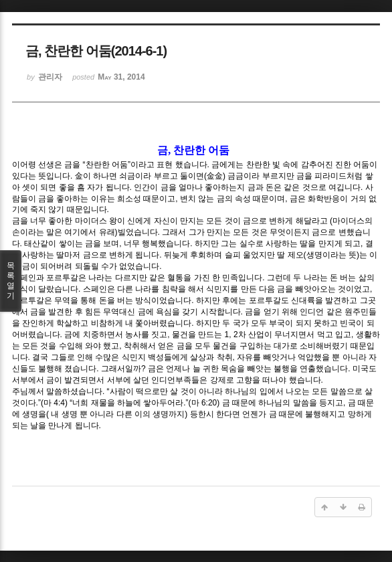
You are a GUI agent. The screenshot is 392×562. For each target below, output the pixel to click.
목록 (11, 281)
